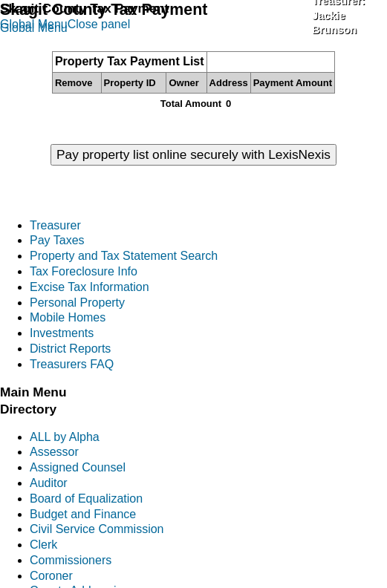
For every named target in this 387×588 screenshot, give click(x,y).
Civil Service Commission (97, 529)
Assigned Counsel (78, 467)
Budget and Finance (83, 514)
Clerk (43, 545)
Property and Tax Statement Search (124, 256)
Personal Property (77, 303)
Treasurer (55, 225)
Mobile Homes (68, 317)
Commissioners (71, 560)
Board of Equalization (86, 499)
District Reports (70, 349)
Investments (62, 333)
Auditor (49, 483)
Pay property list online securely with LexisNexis (193, 154)
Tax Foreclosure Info (84, 271)
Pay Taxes (57, 240)
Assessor (54, 452)
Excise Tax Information (90, 287)
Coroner (51, 576)
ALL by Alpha (65, 437)
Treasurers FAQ (72, 364)
